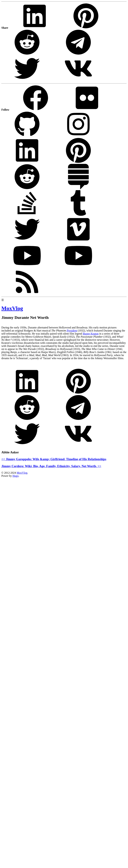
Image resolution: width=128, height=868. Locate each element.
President (72, 331)
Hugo (16, 476)
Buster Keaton (91, 334)
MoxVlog (22, 473)
